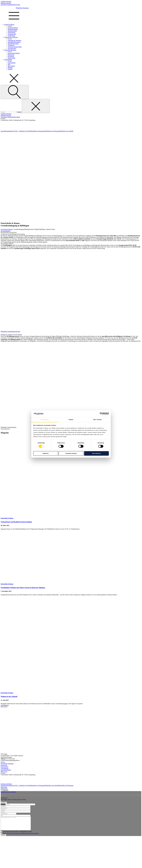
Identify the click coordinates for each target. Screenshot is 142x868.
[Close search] (36, 106)
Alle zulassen (96, 453)
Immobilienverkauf (13, 44)
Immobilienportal (13, 29)
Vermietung (11, 45)
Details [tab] (71, 420)
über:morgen (11, 66)
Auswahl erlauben (71, 453)
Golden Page (11, 36)
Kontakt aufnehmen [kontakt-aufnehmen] (6, 784)
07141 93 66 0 (4, 123)
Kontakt (10, 69)
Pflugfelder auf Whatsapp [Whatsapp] (66, 785)
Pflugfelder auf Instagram (37, 131)
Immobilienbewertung (14, 42)
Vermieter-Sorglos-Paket (15, 47)
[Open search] (15, 92)
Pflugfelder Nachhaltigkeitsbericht (10, 332)
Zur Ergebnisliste (6, 231)
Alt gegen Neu (12, 34)
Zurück (10, 26)
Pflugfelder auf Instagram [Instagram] (37, 785)
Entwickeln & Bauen (10, 50)
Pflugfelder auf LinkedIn (66, 131)
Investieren (11, 56)
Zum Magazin (5, 705)
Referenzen (11, 55)
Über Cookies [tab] (97, 420)
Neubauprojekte (12, 31)
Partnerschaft (11, 58)
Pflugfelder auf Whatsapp (52, 131)
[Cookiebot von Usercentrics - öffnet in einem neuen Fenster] (101, 414)
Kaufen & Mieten (9, 25)
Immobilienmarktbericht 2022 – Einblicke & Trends (15, 131)
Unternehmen (8, 60)
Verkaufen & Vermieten (11, 37)
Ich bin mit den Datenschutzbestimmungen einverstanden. (23, 836)
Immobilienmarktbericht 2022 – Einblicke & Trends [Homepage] (15, 785)
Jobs (9, 64)
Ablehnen (46, 453)
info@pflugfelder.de (6, 128)
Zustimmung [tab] (45, 420)
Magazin (10, 67)
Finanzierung (11, 32)
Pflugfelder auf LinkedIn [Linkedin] (52, 785)
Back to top (4, 772)
